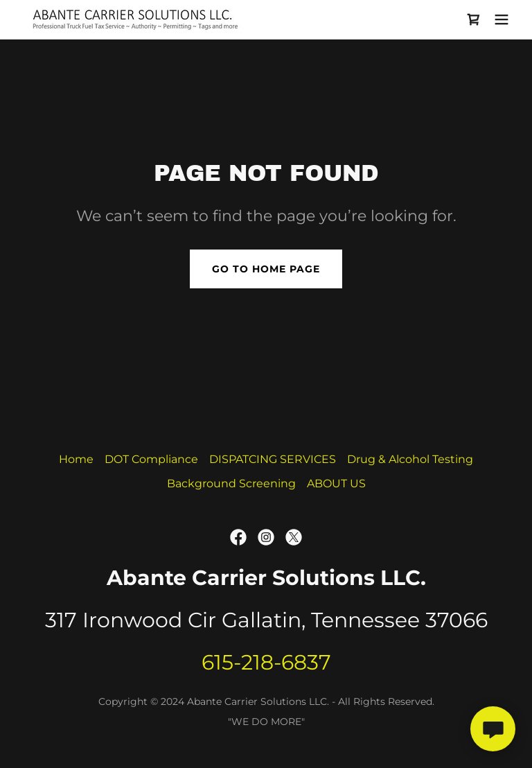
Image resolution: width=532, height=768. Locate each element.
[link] (135, 19)
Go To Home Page (266, 269)
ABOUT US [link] (336, 483)
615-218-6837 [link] (266, 662)
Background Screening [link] (231, 483)
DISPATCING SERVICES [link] (273, 459)
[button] (502, 19)
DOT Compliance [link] (151, 459)
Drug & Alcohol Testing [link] (410, 459)
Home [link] (76, 459)
